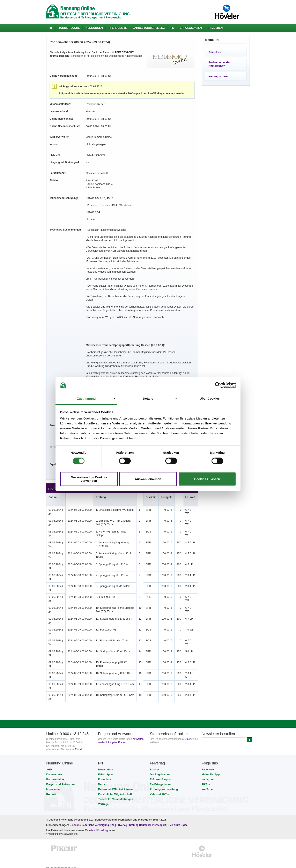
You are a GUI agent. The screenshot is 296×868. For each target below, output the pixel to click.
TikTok (206, 781)
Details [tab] (148, 399)
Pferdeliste (118, 28)
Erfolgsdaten (191, 28)
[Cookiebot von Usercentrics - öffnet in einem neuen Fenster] (218, 385)
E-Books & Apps (160, 776)
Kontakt (51, 791)
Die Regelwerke (160, 771)
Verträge (103, 801)
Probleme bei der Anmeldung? (219, 64)
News (102, 781)
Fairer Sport (106, 771)
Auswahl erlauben (148, 479)
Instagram (208, 776)
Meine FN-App (211, 771)
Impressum (53, 786)
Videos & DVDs (160, 791)
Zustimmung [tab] (86, 399)
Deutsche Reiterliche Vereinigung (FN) (92, 822)
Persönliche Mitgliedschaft (115, 791)
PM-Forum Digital (178, 822)
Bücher (154, 766)
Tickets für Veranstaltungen (116, 796)
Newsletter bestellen (218, 730)
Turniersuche (69, 28)
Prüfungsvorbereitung (164, 786)
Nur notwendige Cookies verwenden (89, 479)
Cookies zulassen (207, 479)
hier (188, 735)
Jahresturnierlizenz (149, 28)
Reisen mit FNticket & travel (116, 786)
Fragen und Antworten (60, 781)
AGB (49, 766)
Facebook (208, 766)
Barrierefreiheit (56, 776)
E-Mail (78, 746)
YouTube (207, 786)
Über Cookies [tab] (210, 399)
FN (172, 28)
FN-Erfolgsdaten (160, 781)
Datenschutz (54, 771)
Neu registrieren (219, 76)
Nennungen (94, 28)
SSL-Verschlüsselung (96, 827)
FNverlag (122, 822)
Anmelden (215, 28)
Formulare (105, 776)
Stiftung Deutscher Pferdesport (147, 822)
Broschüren (106, 766)
